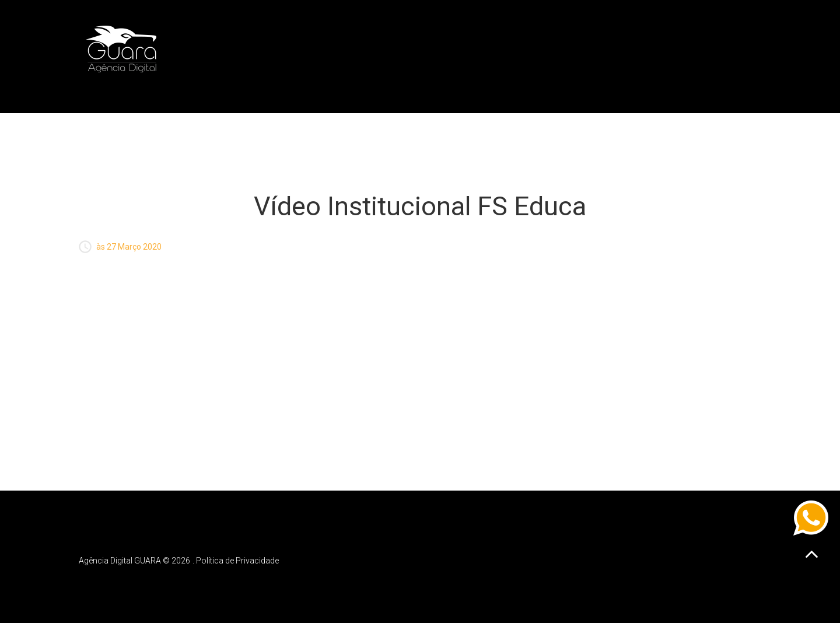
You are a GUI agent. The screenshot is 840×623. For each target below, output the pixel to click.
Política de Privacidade (237, 561)
